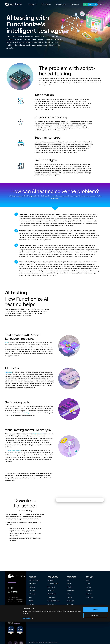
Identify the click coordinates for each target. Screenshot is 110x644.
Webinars (69, 587)
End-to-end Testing (54, 601)
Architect (50, 580)
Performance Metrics (54, 608)
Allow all (96, 632)
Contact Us (89, 591)
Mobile (50, 611)
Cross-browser (52, 604)
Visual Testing (52, 597)
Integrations (32, 591)
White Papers (71, 591)
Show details (27, 641)
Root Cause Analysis (14, 451)
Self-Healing (51, 587)
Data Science (52, 594)
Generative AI (33, 584)
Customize (96, 638)
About (88, 580)
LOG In (102, 4)
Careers (88, 584)
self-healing (25, 413)
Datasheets (70, 604)
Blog (68, 580)
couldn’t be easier (38, 434)
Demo (86, 4)
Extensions (32, 594)
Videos (69, 594)
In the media (90, 597)
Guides (69, 608)
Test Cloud (32, 587)
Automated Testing (53, 614)
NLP (6, 343)
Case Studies (71, 601)
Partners (88, 587)
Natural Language (53, 584)
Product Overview (34, 580)
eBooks (69, 584)
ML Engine (9, 372)
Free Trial (93, 4)
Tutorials (69, 597)
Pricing (31, 601)
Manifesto (89, 594)
